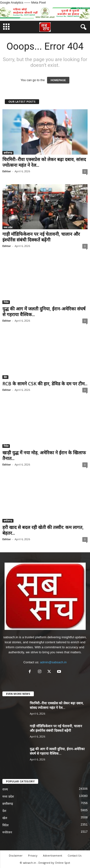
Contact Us (75, 855)
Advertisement (53, 855)
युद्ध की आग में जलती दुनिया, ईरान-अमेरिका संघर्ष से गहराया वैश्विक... (44, 312)
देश (4, 811)
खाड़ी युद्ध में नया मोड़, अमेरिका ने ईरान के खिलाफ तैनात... (44, 455)
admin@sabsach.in (53, 662)
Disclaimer (16, 855)
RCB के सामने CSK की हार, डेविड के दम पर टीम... (45, 384)
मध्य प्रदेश (8, 227)
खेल (5, 377)
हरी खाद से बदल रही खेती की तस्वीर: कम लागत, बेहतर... (43, 530)
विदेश (6, 302)
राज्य (5, 789)
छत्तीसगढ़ (8, 153)
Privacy (33, 855)
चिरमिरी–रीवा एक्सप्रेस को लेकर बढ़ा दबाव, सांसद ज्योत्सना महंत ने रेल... (44, 162)
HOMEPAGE (58, 80)
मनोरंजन (7, 832)
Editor (7, 171)
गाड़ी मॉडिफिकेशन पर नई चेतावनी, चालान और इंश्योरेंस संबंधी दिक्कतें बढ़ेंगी (41, 237)
